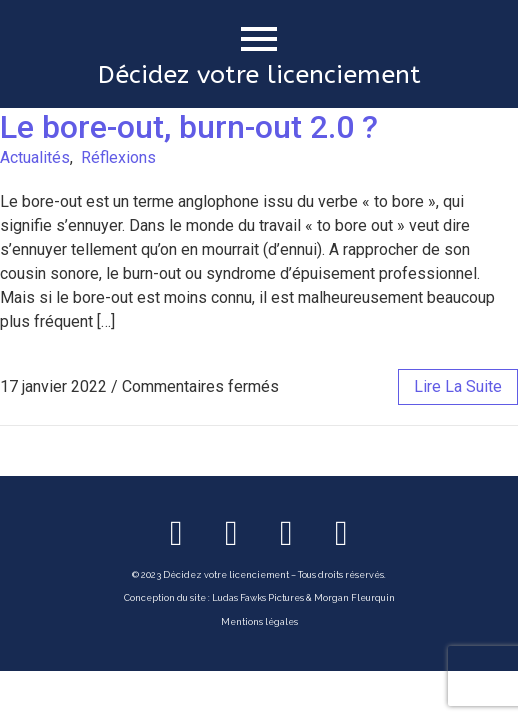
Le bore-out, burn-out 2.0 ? (189, 127)
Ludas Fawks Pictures (258, 598)
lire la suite (458, 386)
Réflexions (118, 157)
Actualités (35, 157)
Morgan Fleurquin (354, 598)
